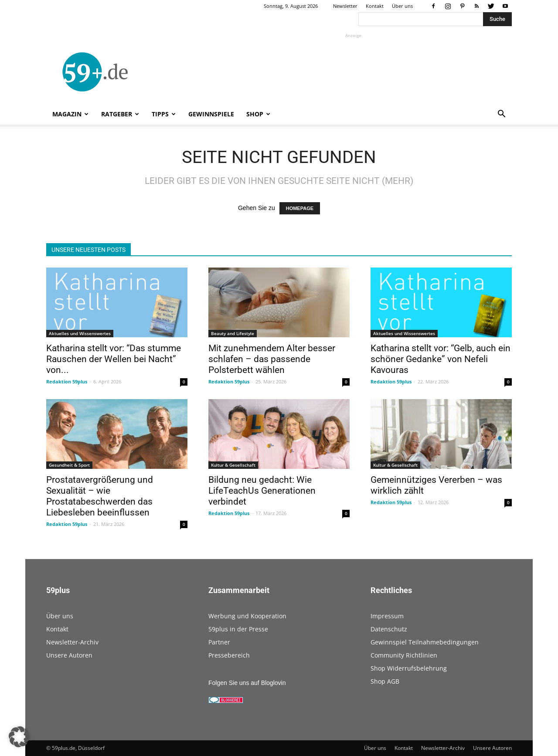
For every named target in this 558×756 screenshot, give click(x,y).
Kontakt (375, 6)
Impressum (387, 616)
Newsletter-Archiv (72, 642)
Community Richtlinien (404, 655)
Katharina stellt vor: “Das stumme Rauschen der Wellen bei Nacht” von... (114, 359)
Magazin (70, 114)
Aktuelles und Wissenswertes (80, 333)
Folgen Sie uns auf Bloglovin (247, 683)
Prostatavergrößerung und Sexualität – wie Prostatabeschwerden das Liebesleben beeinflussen (100, 496)
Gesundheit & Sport (69, 465)
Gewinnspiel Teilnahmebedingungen (425, 642)
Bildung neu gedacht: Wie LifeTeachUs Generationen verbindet (262, 491)
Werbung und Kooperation (247, 616)
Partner (219, 642)
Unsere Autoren (69, 655)
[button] (501, 115)
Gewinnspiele (211, 114)
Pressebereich (229, 655)
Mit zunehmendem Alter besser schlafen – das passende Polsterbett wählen (272, 359)
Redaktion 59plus (67, 381)
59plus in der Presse (238, 629)
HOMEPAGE (300, 208)
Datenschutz (389, 629)
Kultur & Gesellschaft (233, 465)
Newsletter (345, 6)
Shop (258, 114)
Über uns (402, 6)
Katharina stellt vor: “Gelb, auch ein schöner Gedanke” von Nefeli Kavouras (441, 359)
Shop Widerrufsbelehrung (409, 668)
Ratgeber (120, 114)
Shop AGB (385, 681)
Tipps (164, 114)
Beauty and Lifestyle (233, 333)
